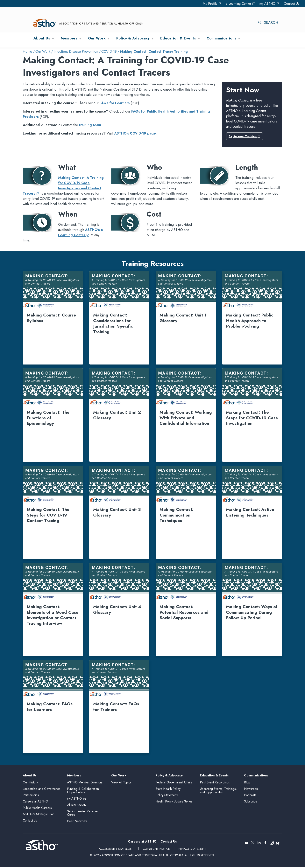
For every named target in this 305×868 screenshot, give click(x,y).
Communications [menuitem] (222, 39)
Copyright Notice (156, 850)
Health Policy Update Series (174, 802)
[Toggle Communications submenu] (239, 39)
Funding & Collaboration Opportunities (83, 791)
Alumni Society (77, 806)
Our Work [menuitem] (97, 39)
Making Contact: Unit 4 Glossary (117, 609)
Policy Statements (167, 796)
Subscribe (251, 802)
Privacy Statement (192, 850)
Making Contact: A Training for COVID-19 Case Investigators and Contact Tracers (63, 186)
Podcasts (250, 796)
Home (27, 52)
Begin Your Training (245, 136)
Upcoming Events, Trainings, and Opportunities (218, 791)
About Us (30, 776)
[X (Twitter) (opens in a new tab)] (253, 844)
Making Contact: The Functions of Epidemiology (48, 418)
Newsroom (251, 790)
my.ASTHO (269, 3)
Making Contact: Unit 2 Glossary (117, 415)
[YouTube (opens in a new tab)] (246, 844)
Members (74, 776)
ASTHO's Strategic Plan (39, 815)
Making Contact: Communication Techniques (176, 515)
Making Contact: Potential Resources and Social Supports (184, 612)
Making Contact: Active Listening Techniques (250, 512)
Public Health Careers (37, 809)
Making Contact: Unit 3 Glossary (117, 512)
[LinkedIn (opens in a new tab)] (259, 844)
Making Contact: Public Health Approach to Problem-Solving (250, 320)
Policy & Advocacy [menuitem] (133, 39)
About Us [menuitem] (42, 39)
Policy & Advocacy (169, 776)
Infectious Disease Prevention (76, 52)
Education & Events (214, 776)
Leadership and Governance (42, 790)
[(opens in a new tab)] (272, 844)
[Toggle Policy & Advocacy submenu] (152, 39)
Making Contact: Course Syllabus (51, 318)
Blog (247, 783)
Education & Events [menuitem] (178, 39)
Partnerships (31, 796)
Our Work (43, 52)
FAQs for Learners (115, 103)
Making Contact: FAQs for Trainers (116, 707)
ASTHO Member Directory (85, 783)
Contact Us (291, 3)
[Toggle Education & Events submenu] (199, 39)
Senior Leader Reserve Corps (82, 814)
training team (90, 125)
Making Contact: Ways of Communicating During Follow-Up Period (252, 612)
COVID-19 (109, 52)
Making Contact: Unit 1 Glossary (183, 318)
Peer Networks (77, 822)
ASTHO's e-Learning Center (81, 232)
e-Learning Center (238, 3)
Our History (30, 783)
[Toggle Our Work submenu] (109, 39)
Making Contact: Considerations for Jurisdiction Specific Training (113, 323)
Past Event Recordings (215, 783)
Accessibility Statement (116, 850)
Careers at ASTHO (35, 802)
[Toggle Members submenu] (80, 39)
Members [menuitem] (69, 39)
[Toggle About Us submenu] (53, 39)
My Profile (208, 3)
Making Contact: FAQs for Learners (50, 707)
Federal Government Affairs (174, 783)
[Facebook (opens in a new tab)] (265, 844)
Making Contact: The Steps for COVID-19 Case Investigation (252, 418)
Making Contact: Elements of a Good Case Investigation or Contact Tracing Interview (53, 615)
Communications (256, 776)
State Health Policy (168, 790)
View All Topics (121, 782)
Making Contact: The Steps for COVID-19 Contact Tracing (48, 515)
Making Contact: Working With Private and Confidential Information (186, 418)
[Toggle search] (270, 23)
